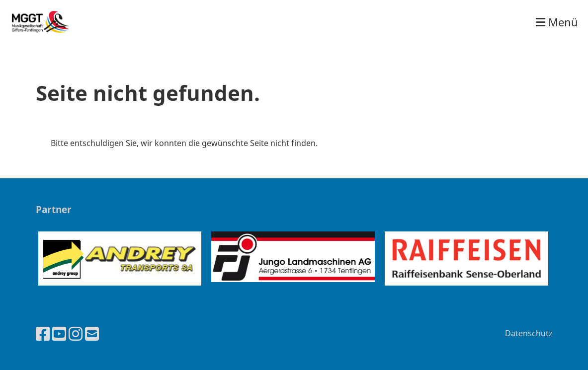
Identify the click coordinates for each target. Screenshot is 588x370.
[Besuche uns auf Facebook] (43, 333)
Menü (557, 22)
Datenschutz (529, 333)
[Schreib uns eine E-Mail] (92, 333)
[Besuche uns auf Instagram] (76, 333)
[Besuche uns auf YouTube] (59, 333)
